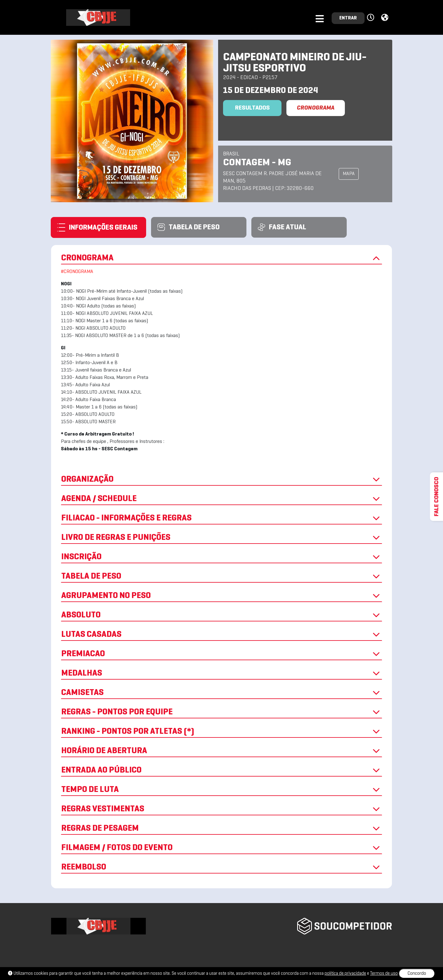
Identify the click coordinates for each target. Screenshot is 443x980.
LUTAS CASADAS (221, 635)
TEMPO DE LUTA (221, 790)
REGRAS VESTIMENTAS (221, 809)
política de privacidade (345, 974)
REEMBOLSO (221, 867)
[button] (371, 18)
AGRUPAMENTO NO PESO (221, 596)
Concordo (417, 974)
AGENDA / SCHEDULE (221, 499)
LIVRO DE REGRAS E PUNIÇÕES (221, 538)
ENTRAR (348, 18)
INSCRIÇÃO (221, 557)
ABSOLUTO (221, 615)
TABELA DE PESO (221, 576)
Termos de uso (384, 974)
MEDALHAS (221, 673)
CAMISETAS (221, 693)
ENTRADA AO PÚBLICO (221, 770)
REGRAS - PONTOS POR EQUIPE (221, 712)
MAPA (349, 174)
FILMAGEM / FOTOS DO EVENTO (221, 848)
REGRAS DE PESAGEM (221, 829)
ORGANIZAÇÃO (221, 480)
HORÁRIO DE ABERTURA (221, 751)
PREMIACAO (221, 654)
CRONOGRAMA (316, 108)
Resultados (252, 108)
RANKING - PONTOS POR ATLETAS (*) (221, 732)
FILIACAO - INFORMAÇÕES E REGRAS (221, 518)
